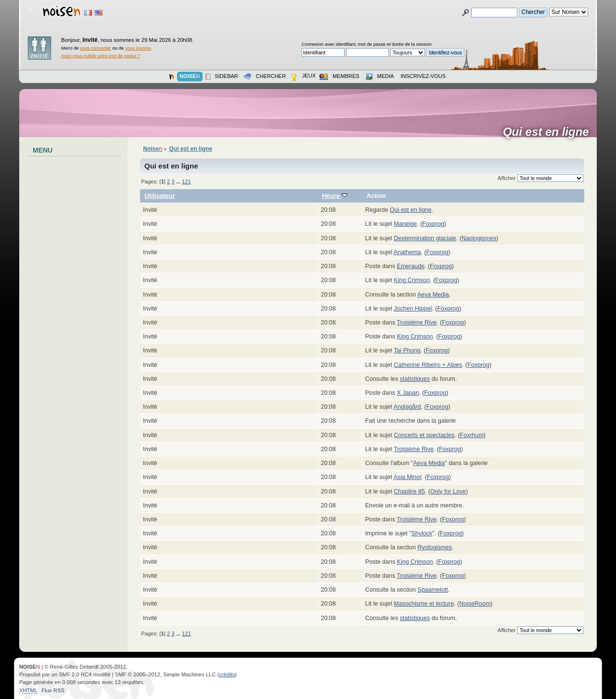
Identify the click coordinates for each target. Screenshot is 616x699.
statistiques (415, 379)
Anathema (407, 252)
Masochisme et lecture (424, 604)
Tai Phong (407, 350)
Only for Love (448, 492)
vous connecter (96, 48)
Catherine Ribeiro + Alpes (428, 365)
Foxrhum (472, 435)
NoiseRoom (475, 604)
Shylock (422, 533)
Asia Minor (408, 477)
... (179, 181)
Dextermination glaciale (425, 238)
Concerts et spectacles (424, 435)
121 (186, 181)
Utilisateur (160, 196)
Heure (335, 196)
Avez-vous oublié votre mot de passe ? (101, 56)
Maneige (405, 224)
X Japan (408, 393)
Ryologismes (435, 547)
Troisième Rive (417, 323)
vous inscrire (138, 48)
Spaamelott (433, 590)
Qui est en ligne (549, 132)
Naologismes (479, 238)
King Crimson (412, 280)
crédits (227, 674)
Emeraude (411, 266)
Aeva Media (433, 295)
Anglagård (407, 407)
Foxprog (433, 224)
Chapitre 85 (409, 492)
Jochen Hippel (413, 309)
